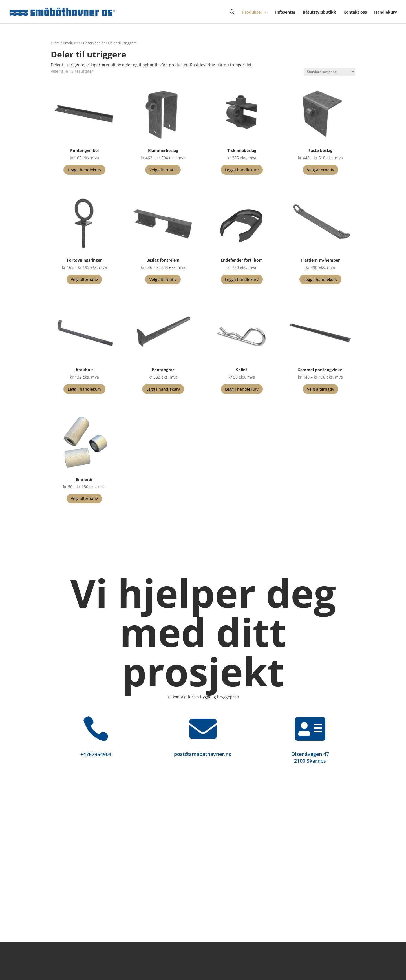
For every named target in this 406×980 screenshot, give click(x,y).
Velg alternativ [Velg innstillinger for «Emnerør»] (84, 498)
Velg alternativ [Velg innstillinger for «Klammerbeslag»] (163, 170)
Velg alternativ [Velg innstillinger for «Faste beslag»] (321, 170)
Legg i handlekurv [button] (84, 170)
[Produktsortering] (329, 72)
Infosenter (285, 12)
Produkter (252, 12)
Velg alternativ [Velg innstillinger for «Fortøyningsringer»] (84, 279)
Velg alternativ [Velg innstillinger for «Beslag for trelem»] (163, 279)
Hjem (55, 43)
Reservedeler (94, 43)
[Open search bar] (232, 12)
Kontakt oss (355, 12)
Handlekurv (386, 12)
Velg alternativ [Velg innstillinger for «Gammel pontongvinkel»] (321, 389)
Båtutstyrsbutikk (319, 12)
